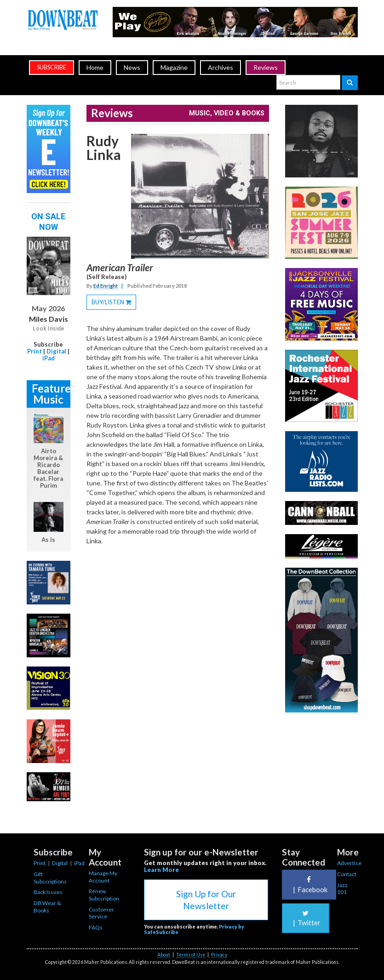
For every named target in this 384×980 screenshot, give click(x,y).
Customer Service (101, 913)
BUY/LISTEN (114, 303)
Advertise (349, 863)
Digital (56, 351)
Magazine (174, 67)
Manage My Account (103, 877)
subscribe (52, 67)
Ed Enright (106, 286)
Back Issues (48, 892)
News (132, 67)
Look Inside (49, 329)
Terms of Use (191, 955)
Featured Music (51, 394)
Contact (347, 874)
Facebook (309, 885)
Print (34, 351)
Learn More (161, 870)
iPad (49, 358)
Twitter (306, 918)
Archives (221, 67)
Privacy (219, 955)
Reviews (266, 67)
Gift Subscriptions (50, 878)
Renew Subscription (104, 895)
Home (95, 67)
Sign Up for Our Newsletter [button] (206, 900)
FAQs (96, 927)
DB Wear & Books (47, 907)
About (164, 955)
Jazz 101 (342, 889)
